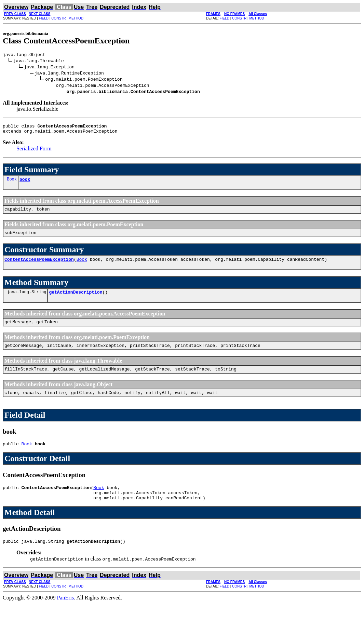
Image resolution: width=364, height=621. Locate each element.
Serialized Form (34, 152)
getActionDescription (76, 300)
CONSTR (58, 18)
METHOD (76, 18)
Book (12, 183)
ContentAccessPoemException (39, 266)
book (25, 183)
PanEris (65, 615)
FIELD (44, 18)
